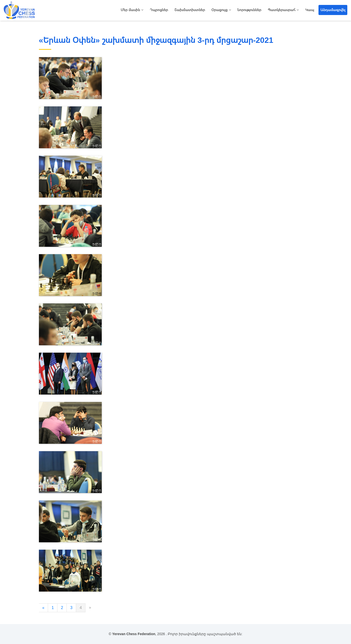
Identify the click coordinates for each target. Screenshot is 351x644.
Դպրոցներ (159, 10)
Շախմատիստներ (190, 10)
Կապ (310, 10)
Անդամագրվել (333, 10)
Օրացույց (219, 10)
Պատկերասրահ (282, 10)
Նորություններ (249, 10)
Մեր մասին (130, 10)
